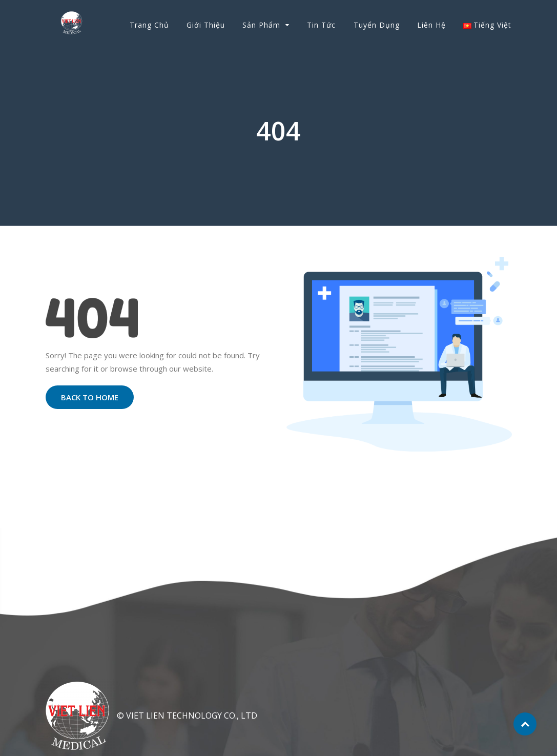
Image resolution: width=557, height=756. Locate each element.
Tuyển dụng (377, 25)
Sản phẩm (261, 25)
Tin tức (321, 25)
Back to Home (90, 397)
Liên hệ (431, 25)
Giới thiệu (206, 25)
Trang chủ (149, 25)
